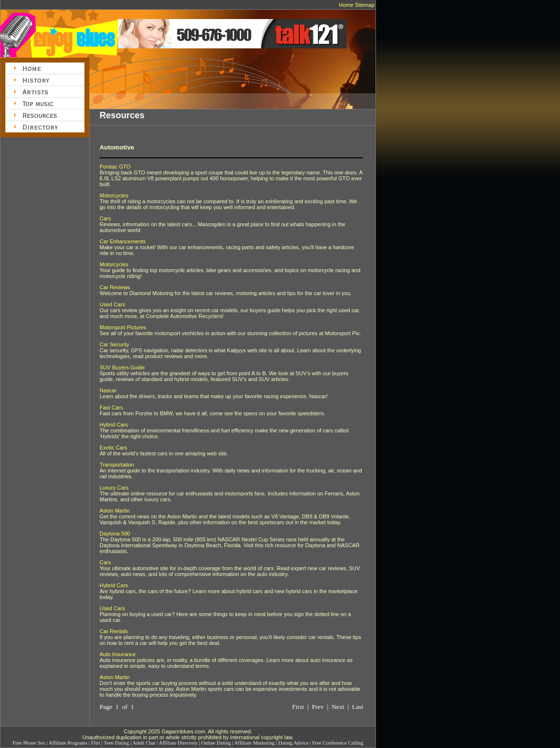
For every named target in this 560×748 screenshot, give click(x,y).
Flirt (96, 743)
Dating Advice (293, 743)
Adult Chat (144, 743)
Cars (105, 218)
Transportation (117, 465)
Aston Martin (115, 511)
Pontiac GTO (115, 167)
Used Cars (112, 304)
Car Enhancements (123, 241)
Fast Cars (111, 407)
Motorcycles (114, 195)
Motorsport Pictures (123, 327)
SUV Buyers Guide (122, 367)
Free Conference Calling (338, 743)
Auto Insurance (118, 654)
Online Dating (216, 743)
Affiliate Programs (68, 743)
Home (346, 5)
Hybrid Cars (114, 425)
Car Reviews (115, 287)
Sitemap (365, 5)
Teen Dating (116, 743)
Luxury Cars (114, 488)
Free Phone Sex (29, 743)
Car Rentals (114, 631)
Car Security (114, 344)
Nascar (108, 390)
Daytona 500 (115, 534)
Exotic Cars (113, 448)
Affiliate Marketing (255, 743)
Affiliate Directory (178, 743)
